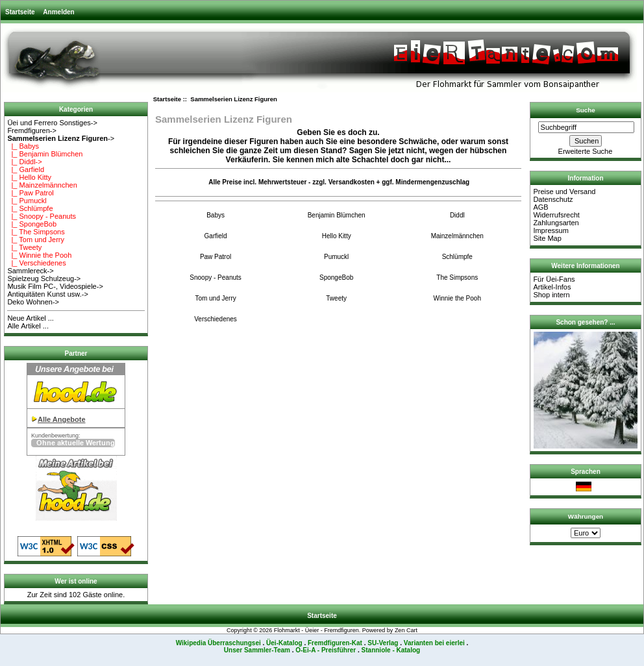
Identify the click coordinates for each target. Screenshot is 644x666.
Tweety (336, 298)
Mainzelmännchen (457, 236)
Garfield (216, 236)
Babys (216, 215)
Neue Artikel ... (31, 318)
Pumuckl (336, 256)
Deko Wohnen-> (33, 302)
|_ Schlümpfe (30, 208)
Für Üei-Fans (554, 279)
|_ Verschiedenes (36, 263)
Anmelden (58, 12)
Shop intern (551, 295)
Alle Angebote (62, 419)
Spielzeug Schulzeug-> (44, 278)
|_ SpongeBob (32, 224)
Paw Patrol (216, 256)
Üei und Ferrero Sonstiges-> (52, 123)
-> (61, 138)
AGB (540, 207)
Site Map (547, 238)
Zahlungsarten (556, 223)
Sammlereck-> (30, 271)
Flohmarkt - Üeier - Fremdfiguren (316, 630)
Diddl (457, 215)
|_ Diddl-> (24, 162)
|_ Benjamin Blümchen (45, 154)
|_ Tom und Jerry (36, 240)
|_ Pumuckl (27, 201)
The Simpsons (457, 277)
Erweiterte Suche (586, 151)
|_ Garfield (26, 169)
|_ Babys (23, 146)
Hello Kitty (337, 236)
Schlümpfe (457, 256)
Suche (586, 110)
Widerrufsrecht (556, 215)
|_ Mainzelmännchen (42, 185)
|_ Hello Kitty (29, 177)
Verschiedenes (216, 319)
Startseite (20, 12)
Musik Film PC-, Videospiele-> (55, 286)
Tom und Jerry (215, 298)
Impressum (551, 230)
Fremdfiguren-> (32, 130)
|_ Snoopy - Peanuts (42, 216)
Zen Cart (406, 630)
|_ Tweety (24, 247)
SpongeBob (336, 277)
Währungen (586, 516)
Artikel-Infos (552, 287)
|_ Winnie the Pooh (39, 255)
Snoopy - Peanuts (216, 277)
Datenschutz (553, 199)
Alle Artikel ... (28, 326)
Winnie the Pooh (457, 298)
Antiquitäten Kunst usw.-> (47, 294)
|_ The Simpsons (36, 232)
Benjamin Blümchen (337, 215)
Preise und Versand (564, 191)
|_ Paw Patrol (30, 193)
